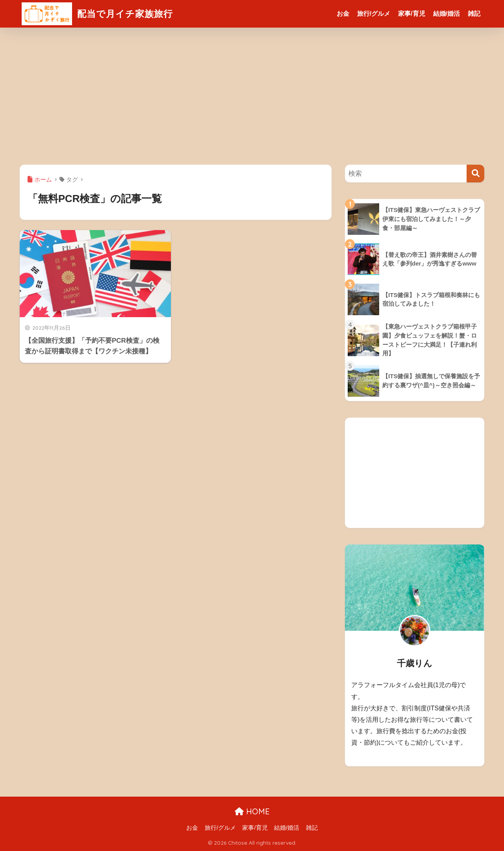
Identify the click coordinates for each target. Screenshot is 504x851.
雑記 (474, 14)
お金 (343, 14)
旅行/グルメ (374, 14)
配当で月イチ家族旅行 (97, 14)
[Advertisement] (252, 96)
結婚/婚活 (447, 14)
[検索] (475, 174)
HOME (252, 811)
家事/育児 (411, 14)
